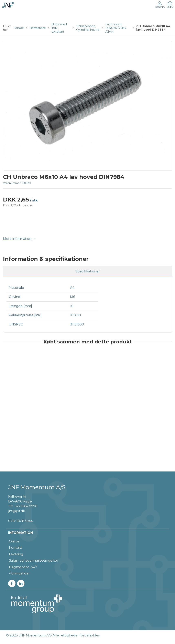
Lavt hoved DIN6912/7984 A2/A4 (116, 28)
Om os (14, 541)
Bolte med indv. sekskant (59, 28)
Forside (19, 28)
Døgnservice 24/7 (23, 567)
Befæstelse (38, 28)
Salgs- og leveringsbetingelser (34, 560)
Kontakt (16, 548)
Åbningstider (19, 573)
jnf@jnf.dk (17, 511)
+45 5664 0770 (26, 506)
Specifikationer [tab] (88, 271)
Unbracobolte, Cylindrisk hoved (88, 28)
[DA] (8, 5)
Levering (16, 554)
